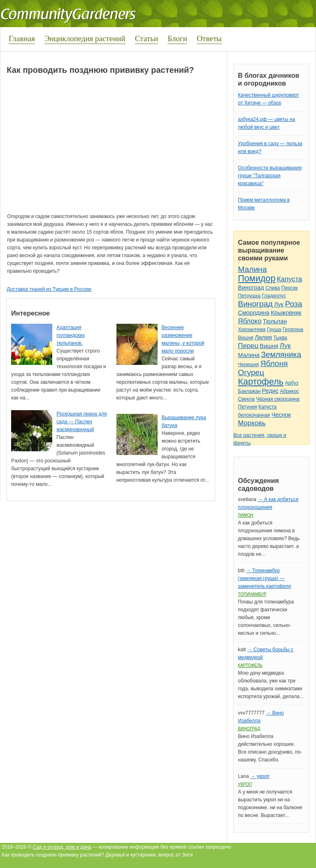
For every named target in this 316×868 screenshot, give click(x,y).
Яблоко (250, 321)
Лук (279, 304)
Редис (270, 391)
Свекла (246, 399)
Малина (252, 269)
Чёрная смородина (278, 399)
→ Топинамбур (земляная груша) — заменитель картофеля (264, 578)
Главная (22, 38)
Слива (273, 288)
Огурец (251, 372)
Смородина (253, 313)
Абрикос (289, 391)
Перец (248, 346)
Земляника (281, 354)
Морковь (252, 423)
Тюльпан (275, 321)
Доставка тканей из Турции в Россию (49, 289)
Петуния (247, 407)
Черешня (248, 364)
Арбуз (292, 383)
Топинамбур (252, 594)
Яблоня (274, 363)
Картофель (261, 382)
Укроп (245, 784)
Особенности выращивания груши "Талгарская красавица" (270, 176)
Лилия (263, 337)
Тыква (280, 338)
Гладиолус (274, 296)
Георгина (293, 330)
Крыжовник (286, 313)
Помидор (257, 278)
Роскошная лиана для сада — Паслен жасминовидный (81, 422)
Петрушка (249, 296)
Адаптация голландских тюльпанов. (71, 335)
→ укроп (260, 776)
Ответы (209, 38)
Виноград (251, 288)
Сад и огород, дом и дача (62, 847)
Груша (274, 330)
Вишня (245, 338)
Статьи (146, 38)
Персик (290, 288)
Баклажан (249, 391)
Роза (293, 304)
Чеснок (281, 415)
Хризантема (252, 330)
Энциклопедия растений (85, 38)
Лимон (245, 515)
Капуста (290, 279)
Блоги (177, 38)
